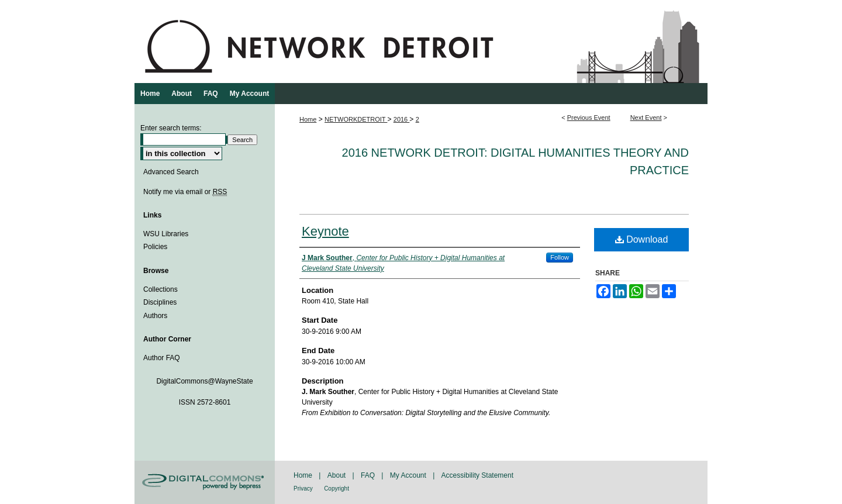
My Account (408, 475)
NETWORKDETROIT (356, 119)
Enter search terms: (171, 128)
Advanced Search (171, 172)
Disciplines (160, 302)
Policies (155, 247)
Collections (161, 289)
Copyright (337, 489)
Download (642, 239)
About (337, 475)
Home (308, 119)
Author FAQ (162, 358)
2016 (402, 119)
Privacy (303, 489)
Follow (560, 257)
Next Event (646, 118)
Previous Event (589, 118)
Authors (155, 316)
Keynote (325, 231)
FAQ (368, 475)
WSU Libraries (166, 234)
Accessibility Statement (477, 475)
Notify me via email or (185, 192)
